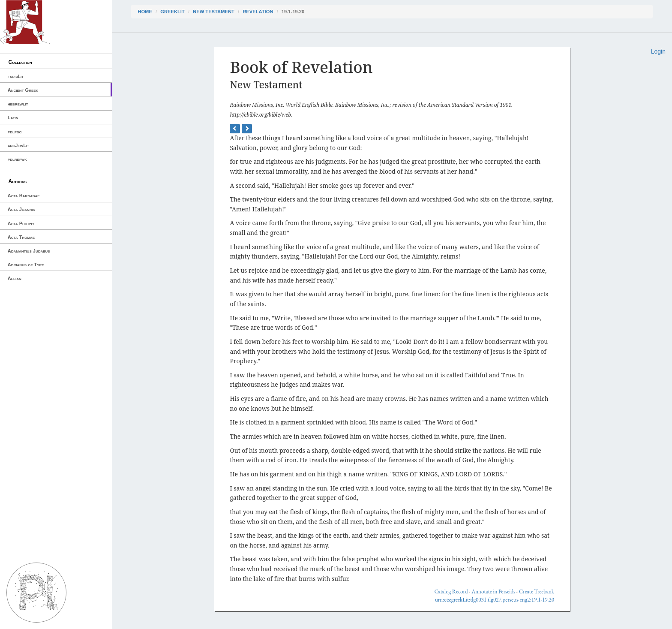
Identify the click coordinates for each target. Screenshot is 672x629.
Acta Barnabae (24, 196)
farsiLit (16, 76)
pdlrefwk (17, 159)
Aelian (15, 278)
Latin (13, 117)
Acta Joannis (21, 209)
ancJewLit (18, 145)
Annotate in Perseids (493, 591)
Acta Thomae (21, 237)
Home (145, 12)
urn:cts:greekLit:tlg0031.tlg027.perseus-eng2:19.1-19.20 (495, 600)
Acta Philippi (21, 223)
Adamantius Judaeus (29, 251)
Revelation (258, 12)
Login (658, 51)
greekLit (172, 12)
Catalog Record (451, 591)
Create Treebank (537, 591)
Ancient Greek (23, 90)
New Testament (214, 12)
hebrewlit (18, 104)
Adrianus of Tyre (26, 265)
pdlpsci (15, 132)
